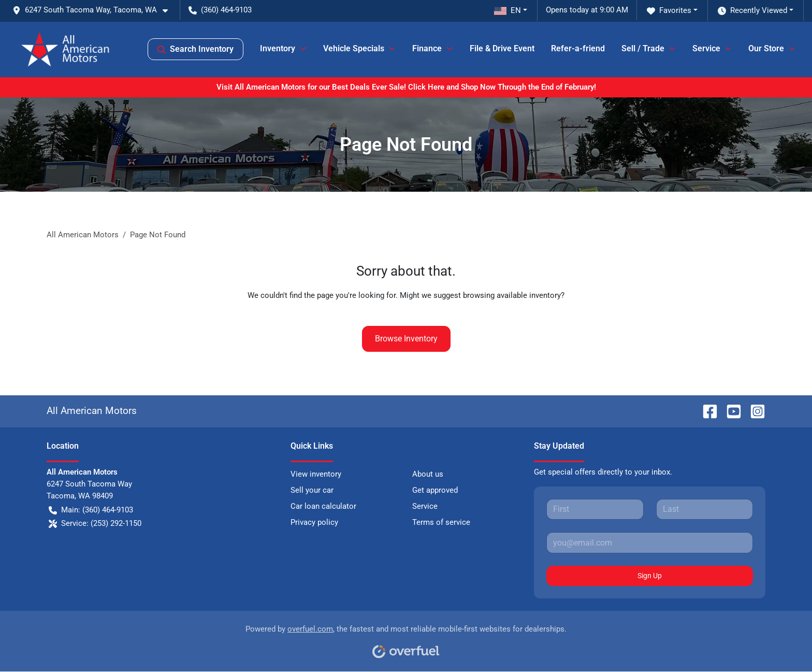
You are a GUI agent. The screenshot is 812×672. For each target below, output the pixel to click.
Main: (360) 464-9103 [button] (91, 510)
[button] (94, 10)
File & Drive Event (502, 48)
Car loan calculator (323, 506)
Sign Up (650, 576)
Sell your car (312, 490)
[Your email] (650, 542)
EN (508, 10)
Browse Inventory (406, 339)
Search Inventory (195, 49)
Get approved (435, 490)
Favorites (669, 11)
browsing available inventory (512, 295)
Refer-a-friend (578, 48)
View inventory (316, 474)
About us (428, 474)
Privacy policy (314, 522)
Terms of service (441, 522)
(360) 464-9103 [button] (220, 10)
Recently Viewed (752, 11)
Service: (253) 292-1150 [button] (95, 524)
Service (425, 506)
